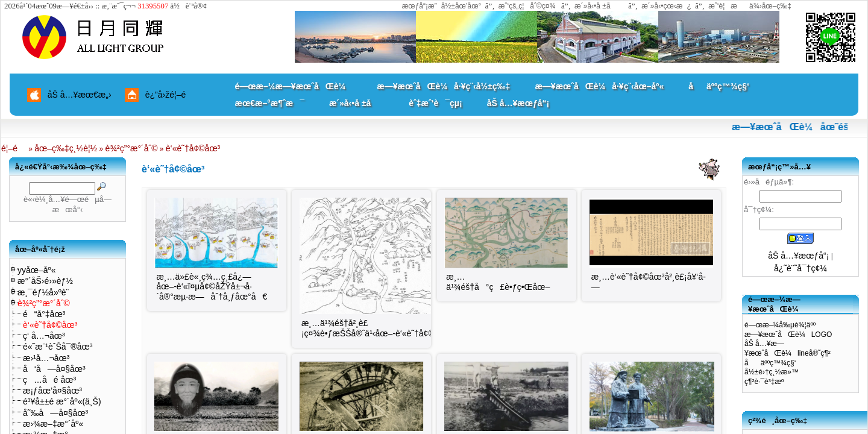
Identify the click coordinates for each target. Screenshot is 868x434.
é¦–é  (14, 148)
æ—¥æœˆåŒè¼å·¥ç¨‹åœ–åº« (599, 86)
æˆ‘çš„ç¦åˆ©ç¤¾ (527, 6)
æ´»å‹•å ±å (598, 6)
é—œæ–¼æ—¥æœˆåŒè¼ (294, 86)
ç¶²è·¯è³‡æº (767, 382)
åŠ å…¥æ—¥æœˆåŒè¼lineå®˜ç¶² (788, 348)
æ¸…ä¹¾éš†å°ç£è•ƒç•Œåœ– (498, 282)
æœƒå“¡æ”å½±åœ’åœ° (442, 6)
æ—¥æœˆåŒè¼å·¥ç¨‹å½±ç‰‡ (443, 86)
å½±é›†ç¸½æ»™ (772, 372)
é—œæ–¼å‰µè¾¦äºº (780, 325)
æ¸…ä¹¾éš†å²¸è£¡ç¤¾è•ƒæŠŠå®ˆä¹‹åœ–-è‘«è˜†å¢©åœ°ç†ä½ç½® (402, 328)
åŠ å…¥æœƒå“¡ (518, 103)
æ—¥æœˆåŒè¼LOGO (788, 335)
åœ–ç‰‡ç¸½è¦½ (66, 148)
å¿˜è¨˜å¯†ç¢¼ (800, 268)
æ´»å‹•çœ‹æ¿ (666, 6)
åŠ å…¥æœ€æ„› (80, 95)
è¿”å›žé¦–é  (170, 95)
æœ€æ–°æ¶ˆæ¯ (270, 103)
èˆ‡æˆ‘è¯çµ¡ (435, 103)
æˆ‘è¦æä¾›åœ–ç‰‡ (750, 6)
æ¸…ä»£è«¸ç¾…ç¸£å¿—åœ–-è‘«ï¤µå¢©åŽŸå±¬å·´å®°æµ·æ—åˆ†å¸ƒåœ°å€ (212, 287)
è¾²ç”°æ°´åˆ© (132, 148)
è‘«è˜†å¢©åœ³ (193, 148)
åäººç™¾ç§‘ (719, 86)
